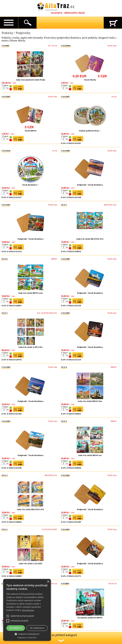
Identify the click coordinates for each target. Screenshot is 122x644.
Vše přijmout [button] (16, 628)
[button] (27, 634)
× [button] (48, 582)
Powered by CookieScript (27, 638)
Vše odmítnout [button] (37, 628)
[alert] (27, 610)
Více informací (28, 610)
